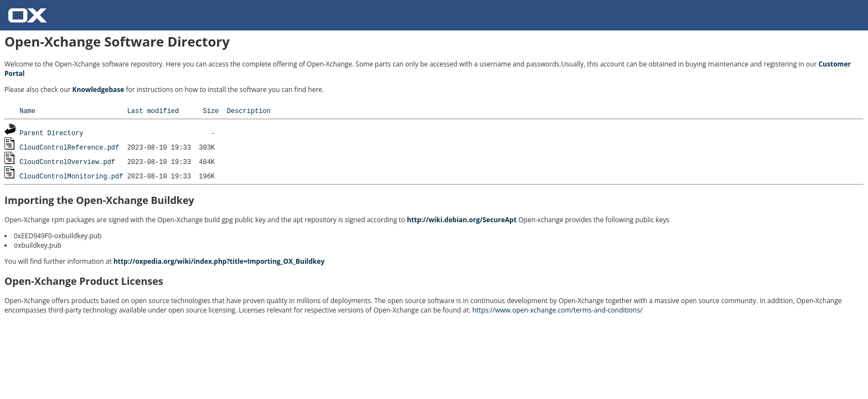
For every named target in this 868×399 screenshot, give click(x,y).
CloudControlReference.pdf (69, 147)
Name (27, 111)
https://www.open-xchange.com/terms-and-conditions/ (557, 310)
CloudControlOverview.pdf (67, 162)
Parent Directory (51, 133)
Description (249, 111)
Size (211, 111)
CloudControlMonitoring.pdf (71, 176)
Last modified (153, 111)
